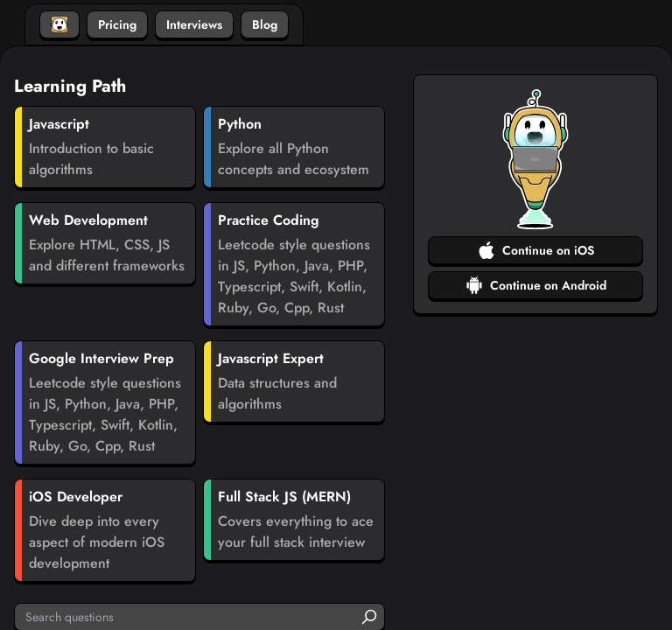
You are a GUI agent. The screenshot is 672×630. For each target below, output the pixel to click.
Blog (265, 24)
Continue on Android (536, 285)
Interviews (194, 24)
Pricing (117, 24)
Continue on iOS (536, 250)
